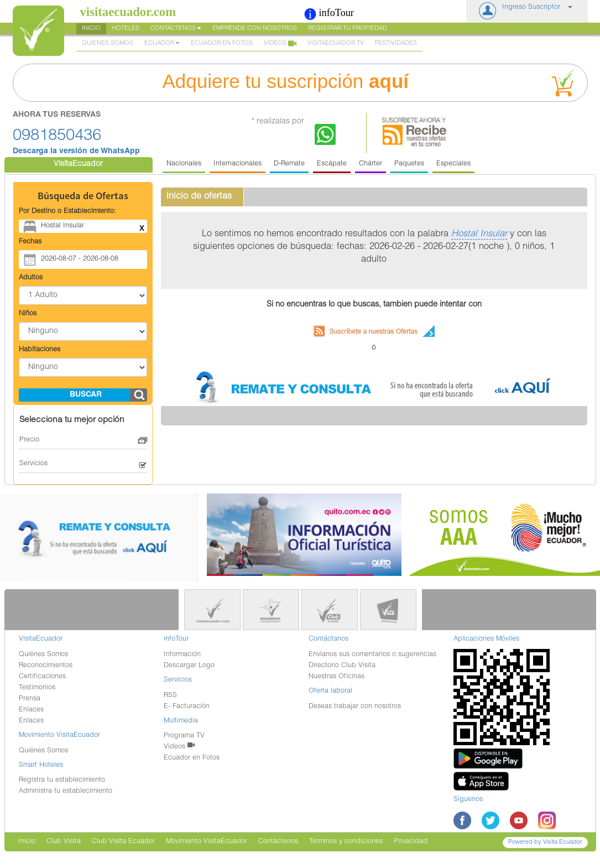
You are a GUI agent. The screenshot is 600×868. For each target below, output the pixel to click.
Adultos (31, 278)
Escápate (332, 164)
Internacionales (238, 164)
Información (182, 655)
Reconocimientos (46, 666)
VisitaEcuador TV (336, 43)
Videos (280, 44)
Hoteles (126, 28)
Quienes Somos (108, 43)
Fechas (30, 242)
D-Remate (289, 164)
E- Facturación (187, 707)
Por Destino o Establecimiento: (67, 212)
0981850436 (57, 136)
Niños (28, 314)
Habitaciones (40, 350)
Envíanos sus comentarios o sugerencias (372, 655)
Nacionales (184, 164)
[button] (527, 11)
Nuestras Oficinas (336, 677)
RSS (170, 696)
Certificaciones (42, 677)
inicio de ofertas (199, 197)
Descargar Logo (189, 666)
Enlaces (31, 710)
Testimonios (37, 688)
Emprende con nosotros (255, 28)
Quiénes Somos (43, 655)
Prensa (30, 699)
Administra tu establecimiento (66, 791)
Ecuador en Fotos (222, 43)
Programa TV (184, 736)
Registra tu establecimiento (62, 780)
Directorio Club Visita (342, 666)
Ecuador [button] (162, 43)
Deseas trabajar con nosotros (355, 707)
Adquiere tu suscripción (372, 83)
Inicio (91, 28)
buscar (86, 395)
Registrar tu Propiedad (348, 28)
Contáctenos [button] (176, 28)
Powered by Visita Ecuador (545, 842)
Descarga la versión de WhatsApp (76, 152)
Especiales (453, 164)
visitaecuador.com (128, 12)
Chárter (371, 164)
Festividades (396, 43)
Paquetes (409, 164)
